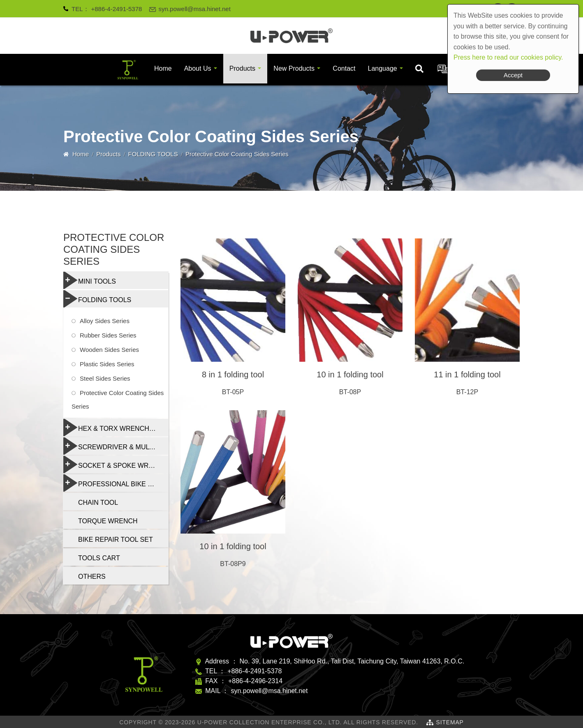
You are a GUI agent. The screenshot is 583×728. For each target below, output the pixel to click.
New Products (294, 68)
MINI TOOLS (90, 280)
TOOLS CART (99, 558)
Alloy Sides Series (105, 321)
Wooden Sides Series (109, 350)
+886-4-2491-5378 (117, 9)
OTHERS (92, 577)
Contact (344, 68)
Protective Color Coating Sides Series (118, 400)
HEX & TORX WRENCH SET (113, 428)
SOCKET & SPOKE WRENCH (115, 465)
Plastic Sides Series (107, 364)
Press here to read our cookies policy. (508, 57)
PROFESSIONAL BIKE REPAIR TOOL (116, 483)
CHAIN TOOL (98, 503)
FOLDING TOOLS (153, 154)
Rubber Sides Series (108, 335)
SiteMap (450, 722)
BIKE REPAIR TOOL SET (116, 540)
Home (163, 68)
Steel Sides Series (105, 378)
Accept (513, 75)
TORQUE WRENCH (108, 521)
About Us (198, 68)
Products (242, 68)
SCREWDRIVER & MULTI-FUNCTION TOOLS (116, 446)
